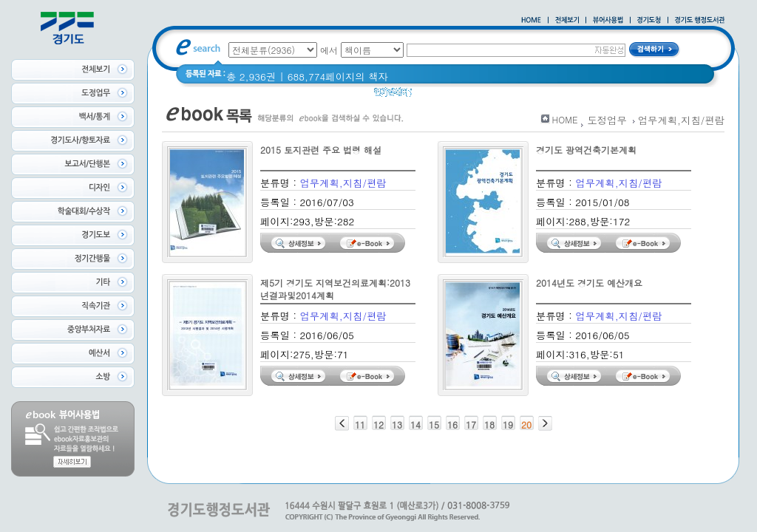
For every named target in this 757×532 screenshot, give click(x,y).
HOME (565, 119)
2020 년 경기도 (456, 96)
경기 (512, 96)
